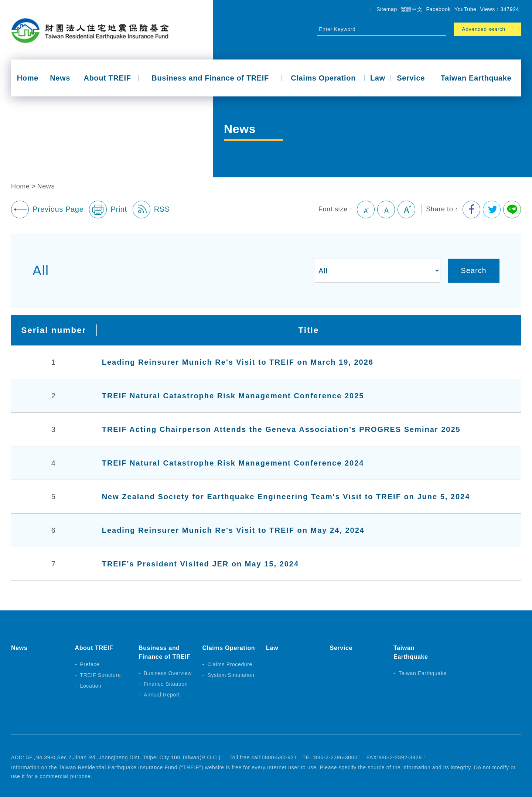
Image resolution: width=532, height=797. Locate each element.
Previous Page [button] (47, 210)
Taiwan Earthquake (476, 78)
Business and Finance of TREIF (210, 78)
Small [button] (366, 210)
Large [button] (406, 210)
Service (411, 78)
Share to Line (512, 210)
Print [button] (108, 210)
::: (371, 9)
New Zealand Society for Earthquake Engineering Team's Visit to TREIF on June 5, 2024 (286, 497)
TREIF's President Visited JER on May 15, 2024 (200, 564)
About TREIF (107, 78)
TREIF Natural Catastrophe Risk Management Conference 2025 (233, 396)
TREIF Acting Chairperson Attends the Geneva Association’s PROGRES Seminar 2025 (281, 429)
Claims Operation (323, 78)
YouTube (465, 9)
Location (91, 686)
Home (28, 78)
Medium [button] (386, 210)
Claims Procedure (230, 664)
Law (378, 78)
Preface (90, 664)
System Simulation (231, 675)
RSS (151, 210)
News (60, 78)
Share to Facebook (471, 210)
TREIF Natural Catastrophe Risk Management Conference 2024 (233, 463)
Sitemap (387, 9)
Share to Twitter (492, 210)
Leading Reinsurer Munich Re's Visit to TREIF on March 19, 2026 (238, 362)
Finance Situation (166, 684)
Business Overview (168, 673)
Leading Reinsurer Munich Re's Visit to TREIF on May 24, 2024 (233, 530)
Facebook (438, 9)
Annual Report (162, 695)
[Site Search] (375, 29)
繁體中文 (412, 9)
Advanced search (484, 29)
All (41, 271)
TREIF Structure (101, 675)
